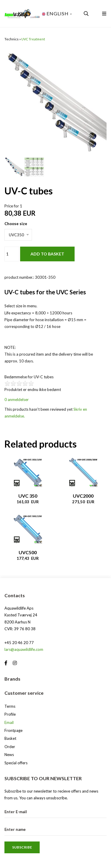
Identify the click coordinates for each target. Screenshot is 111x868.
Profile (10, 714)
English (57, 13)
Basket (10, 738)
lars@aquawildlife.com (24, 649)
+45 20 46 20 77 (19, 643)
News (9, 755)
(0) (21, 13)
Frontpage (13, 730)
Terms (10, 706)
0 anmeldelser (17, 400)
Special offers (16, 763)
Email (9, 722)
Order (10, 747)
